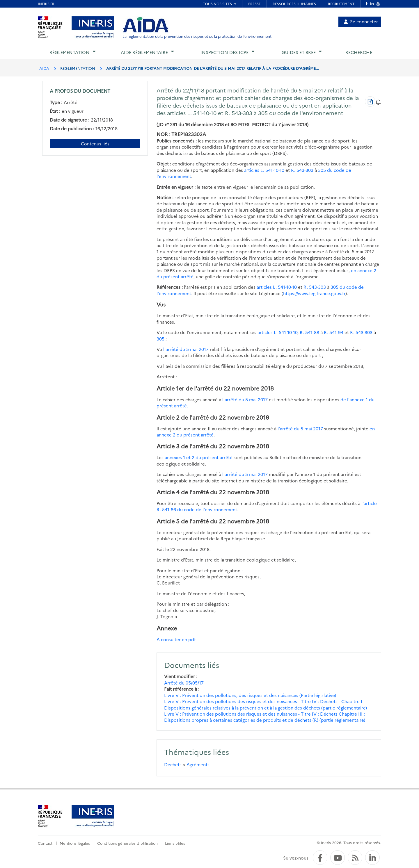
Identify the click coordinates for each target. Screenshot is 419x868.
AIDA (44, 68)
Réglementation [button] (70, 52)
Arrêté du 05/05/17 (184, 683)
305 (160, 339)
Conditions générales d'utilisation (127, 843)
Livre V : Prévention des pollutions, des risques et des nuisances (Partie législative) (250, 695)
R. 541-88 (309, 332)
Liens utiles (175, 843)
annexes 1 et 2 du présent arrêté (199, 457)
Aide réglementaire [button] (144, 52)
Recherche (359, 52)
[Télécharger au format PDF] (370, 101)
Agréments (198, 764)
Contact (45, 843)
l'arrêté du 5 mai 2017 (186, 349)
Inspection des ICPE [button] (224, 52)
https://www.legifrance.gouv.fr (314, 293)
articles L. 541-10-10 (264, 170)
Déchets (173, 764)
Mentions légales (75, 843)
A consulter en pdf (176, 639)
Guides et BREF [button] (299, 52)
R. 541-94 (334, 332)
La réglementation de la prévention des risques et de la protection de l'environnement (197, 36)
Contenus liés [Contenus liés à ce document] (95, 144)
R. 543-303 (302, 170)
